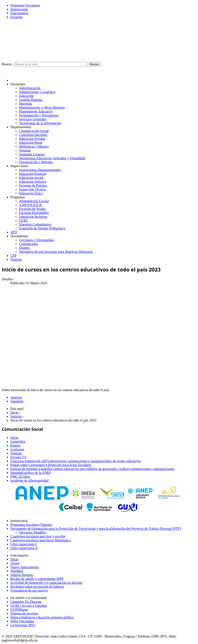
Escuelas (16, 17)
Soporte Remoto (22, 575)
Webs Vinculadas (22, 621)
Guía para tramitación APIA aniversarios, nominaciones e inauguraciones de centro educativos (76, 461)
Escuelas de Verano (32, 209)
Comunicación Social (34, 131)
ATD (14, 232)
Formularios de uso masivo (29, 590)
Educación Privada (32, 139)
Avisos (15, 563)
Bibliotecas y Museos (34, 146)
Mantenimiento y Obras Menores (42, 107)
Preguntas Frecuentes (25, 5)
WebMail (17, 571)
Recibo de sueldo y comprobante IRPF (37, 579)
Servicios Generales (33, 119)
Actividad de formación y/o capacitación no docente (46, 583)
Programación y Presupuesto (39, 115)
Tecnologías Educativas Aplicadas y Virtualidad (52, 158)
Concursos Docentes (33, 135)
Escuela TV (18, 457)
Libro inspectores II (24, 548)
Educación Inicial (31, 178)
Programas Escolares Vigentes (31, 525)
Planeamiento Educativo (36, 111)
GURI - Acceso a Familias (29, 606)
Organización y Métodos (36, 162)
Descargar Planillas (32, 532)
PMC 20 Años (20, 477)
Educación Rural (31, 143)
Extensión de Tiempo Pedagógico (42, 228)
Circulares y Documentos (37, 240)
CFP (13, 256)
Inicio (14, 438)
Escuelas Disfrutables (34, 213)
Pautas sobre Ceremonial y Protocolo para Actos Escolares (51, 465)
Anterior (16, 397)
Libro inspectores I (23, 544)
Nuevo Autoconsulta (25, 567)
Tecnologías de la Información (40, 123)
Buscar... (8, 64)
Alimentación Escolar (34, 201)
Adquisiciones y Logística (37, 92)
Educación (26, 96)
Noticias (16, 259)
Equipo (15, 445)
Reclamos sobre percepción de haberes (37, 587)
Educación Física (31, 193)
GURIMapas (19, 609)
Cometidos (18, 441)
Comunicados (29, 244)
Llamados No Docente (26, 602)
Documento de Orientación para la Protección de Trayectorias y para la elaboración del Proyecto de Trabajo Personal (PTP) (96, 529)
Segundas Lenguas (32, 154)
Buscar (94, 64)
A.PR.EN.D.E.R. (31, 205)
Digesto (24, 248)
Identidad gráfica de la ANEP (31, 473)
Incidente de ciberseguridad (29, 480)
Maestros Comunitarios (35, 224)
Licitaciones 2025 (23, 625)
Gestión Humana (31, 100)
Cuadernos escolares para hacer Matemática (41, 540)
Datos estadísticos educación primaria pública (42, 617)
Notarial (25, 150)
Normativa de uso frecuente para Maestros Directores (56, 252)
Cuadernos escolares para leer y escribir (38, 536)
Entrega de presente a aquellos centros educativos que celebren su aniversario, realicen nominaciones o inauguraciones (92, 469)
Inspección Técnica (32, 189)
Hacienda (25, 104)
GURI (23, 220)
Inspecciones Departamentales (40, 170)
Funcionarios (19, 13)
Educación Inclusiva (33, 217)
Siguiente (17, 401)
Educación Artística (33, 182)
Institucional (19, 9)
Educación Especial (33, 174)
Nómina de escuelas (24, 613)
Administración (30, 88)
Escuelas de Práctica (33, 185)
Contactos (17, 449)
